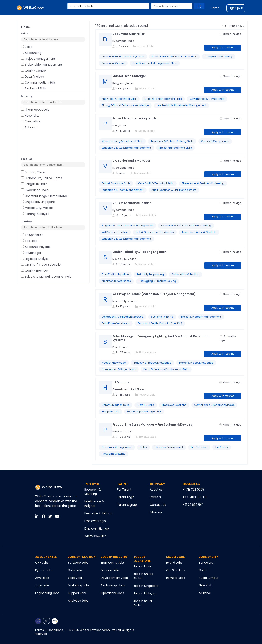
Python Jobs (44, 570)
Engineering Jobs (47, 593)
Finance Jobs (110, 570)
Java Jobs (42, 585)
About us (156, 490)
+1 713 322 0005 (193, 490)
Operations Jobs (112, 593)
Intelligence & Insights (94, 504)
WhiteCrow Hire (95, 536)
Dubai (203, 570)
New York (205, 585)
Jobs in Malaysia (145, 593)
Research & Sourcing (93, 492)
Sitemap (156, 512)
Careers (155, 497)
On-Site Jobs (176, 570)
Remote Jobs (176, 578)
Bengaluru (206, 563)
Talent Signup (127, 505)
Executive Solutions (98, 513)
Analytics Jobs (78, 601)
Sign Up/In (236, 8)
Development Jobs (114, 578)
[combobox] (108, 6)
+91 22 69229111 (193, 505)
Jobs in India (142, 566)
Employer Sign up (97, 528)
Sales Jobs (75, 578)
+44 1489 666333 (195, 497)
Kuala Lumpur (209, 578)
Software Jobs (78, 563)
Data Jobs (75, 570)
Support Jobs (77, 593)
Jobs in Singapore (146, 586)
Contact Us (158, 505)
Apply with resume (223, 47)
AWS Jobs (42, 578)
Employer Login (95, 521)
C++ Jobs (42, 563)
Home (215, 8)
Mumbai (205, 593)
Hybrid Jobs (174, 563)
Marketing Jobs (79, 585)
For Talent (124, 490)
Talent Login (126, 497)
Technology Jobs (113, 585)
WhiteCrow (49, 487)
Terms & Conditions (49, 630)
